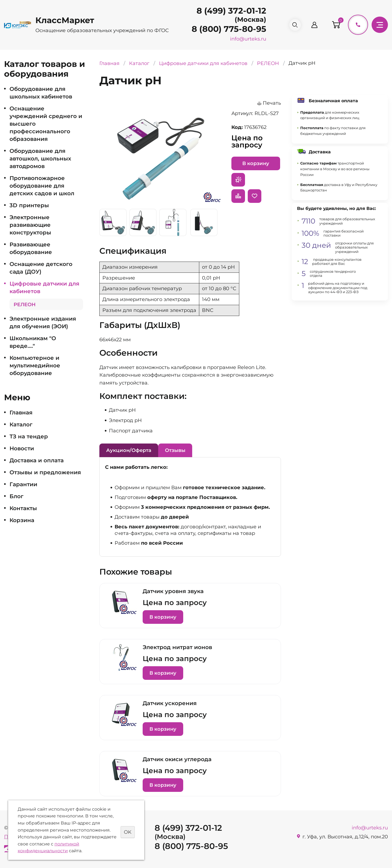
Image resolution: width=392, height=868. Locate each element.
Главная (21, 413)
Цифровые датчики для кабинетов (44, 287)
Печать (272, 103)
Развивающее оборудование (31, 248)
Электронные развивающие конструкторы (30, 225)
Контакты (23, 508)
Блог (16, 496)
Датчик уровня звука (173, 591)
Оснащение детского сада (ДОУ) (41, 268)
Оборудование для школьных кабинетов (41, 93)
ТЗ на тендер (29, 436)
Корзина (22, 520)
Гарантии (23, 484)
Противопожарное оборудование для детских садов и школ (42, 186)
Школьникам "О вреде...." (33, 342)
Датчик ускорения (170, 703)
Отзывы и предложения (45, 472)
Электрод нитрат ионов (177, 647)
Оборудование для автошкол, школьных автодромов (40, 159)
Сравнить (238, 196)
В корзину (256, 163)
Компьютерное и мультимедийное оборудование (35, 365)
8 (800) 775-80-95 (227, 29)
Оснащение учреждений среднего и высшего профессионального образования (46, 124)
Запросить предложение (238, 180)
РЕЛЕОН (25, 305)
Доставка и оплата (37, 460)
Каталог (21, 424)
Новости (22, 448)
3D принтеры (29, 205)
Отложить (255, 196)
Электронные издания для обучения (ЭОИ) (43, 323)
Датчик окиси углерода (177, 759)
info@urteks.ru (246, 39)
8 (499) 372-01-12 (229, 11)
